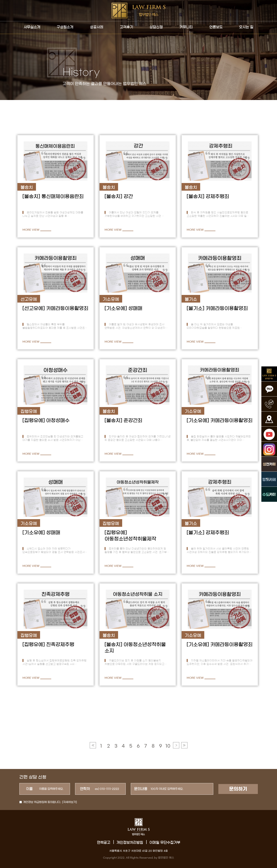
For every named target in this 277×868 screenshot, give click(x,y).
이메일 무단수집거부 (165, 843)
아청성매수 (58, 420)
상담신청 (156, 27)
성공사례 (97, 27)
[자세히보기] (69, 802)
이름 (29, 789)
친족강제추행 (60, 644)
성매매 (135, 308)
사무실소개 (32, 27)
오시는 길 (246, 27)
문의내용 (141, 789)
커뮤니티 (186, 27)
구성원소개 (65, 27)
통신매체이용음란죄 (63, 196)
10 (168, 767)
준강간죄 (133, 420)
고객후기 (126, 27)
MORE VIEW (31, 230)
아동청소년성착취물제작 (130, 539)
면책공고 (104, 843)
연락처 (85, 789)
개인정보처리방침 (130, 843)
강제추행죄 (217, 196)
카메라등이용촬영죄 (67, 308)
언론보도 (216, 27)
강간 (128, 196)
